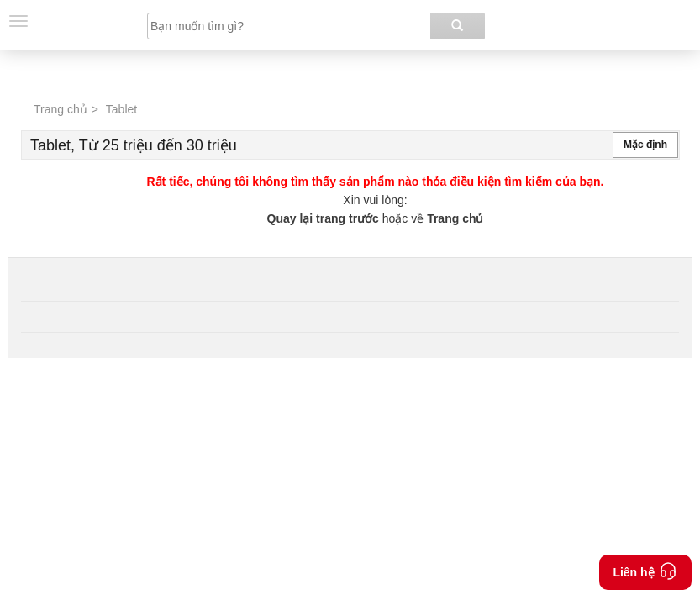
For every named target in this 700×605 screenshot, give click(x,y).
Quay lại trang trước (325, 218)
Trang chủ (61, 109)
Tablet (121, 109)
